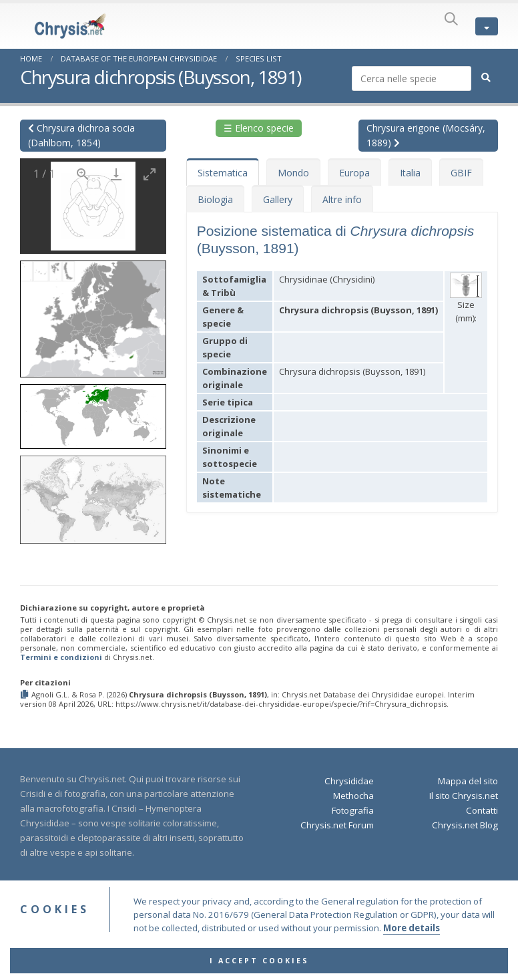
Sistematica (223, 173)
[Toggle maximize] (150, 174)
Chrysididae (349, 781)
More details (412, 949)
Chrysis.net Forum (337, 825)
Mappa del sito (468, 781)
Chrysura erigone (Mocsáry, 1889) (426, 135)
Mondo (293, 173)
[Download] (116, 174)
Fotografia (353, 810)
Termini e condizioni (61, 657)
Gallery (278, 199)
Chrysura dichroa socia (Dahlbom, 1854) (81, 135)
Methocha (353, 796)
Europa (354, 173)
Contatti (482, 810)
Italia (410, 173)
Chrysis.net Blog (465, 825)
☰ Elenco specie (259, 128)
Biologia (215, 199)
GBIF (461, 173)
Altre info (342, 199)
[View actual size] (83, 174)
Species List (259, 58)
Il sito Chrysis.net (464, 796)
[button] (93, 314)
